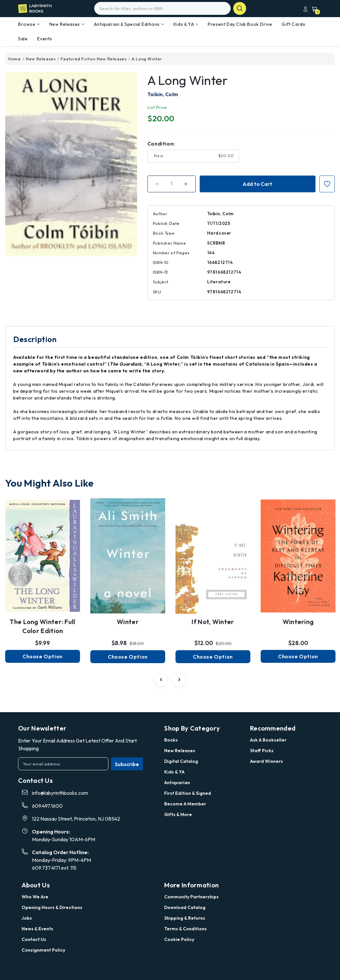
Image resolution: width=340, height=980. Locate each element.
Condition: (161, 144)
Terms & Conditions (185, 929)
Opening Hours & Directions (52, 907)
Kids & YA (186, 24)
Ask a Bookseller (268, 740)
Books (171, 740)
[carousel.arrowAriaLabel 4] (161, 680)
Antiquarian (177, 783)
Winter (128, 622)
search (240, 8)
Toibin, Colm (163, 94)
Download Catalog (185, 907)
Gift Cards (293, 24)
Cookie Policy (179, 939)
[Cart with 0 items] (313, 9)
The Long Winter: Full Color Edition (42, 626)
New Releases (67, 24)
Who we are (35, 897)
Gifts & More (178, 814)
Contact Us (34, 939)
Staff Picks (262, 751)
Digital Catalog (181, 761)
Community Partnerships (191, 897)
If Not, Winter (213, 622)
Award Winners (266, 761)
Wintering (298, 622)
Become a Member (185, 804)
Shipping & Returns (185, 918)
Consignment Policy (43, 950)
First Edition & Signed (188, 793)
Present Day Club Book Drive (240, 24)
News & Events (37, 929)
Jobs (27, 918)
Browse (29, 24)
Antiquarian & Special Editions (129, 24)
